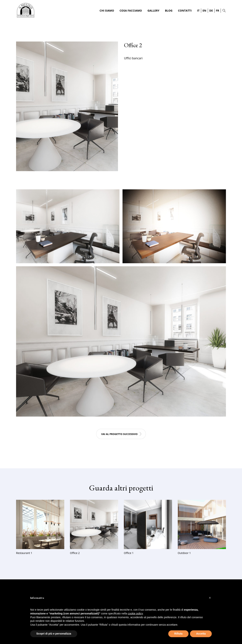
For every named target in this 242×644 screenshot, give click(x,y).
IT (198, 11)
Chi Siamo (107, 11)
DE (211, 11)
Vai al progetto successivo (119, 434)
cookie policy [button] (135, 613)
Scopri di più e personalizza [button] (54, 634)
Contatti (185, 11)
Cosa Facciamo (131, 11)
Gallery (153, 11)
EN (204, 11)
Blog (169, 11)
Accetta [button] (201, 634)
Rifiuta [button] (178, 634)
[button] (210, 598)
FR (218, 11)
